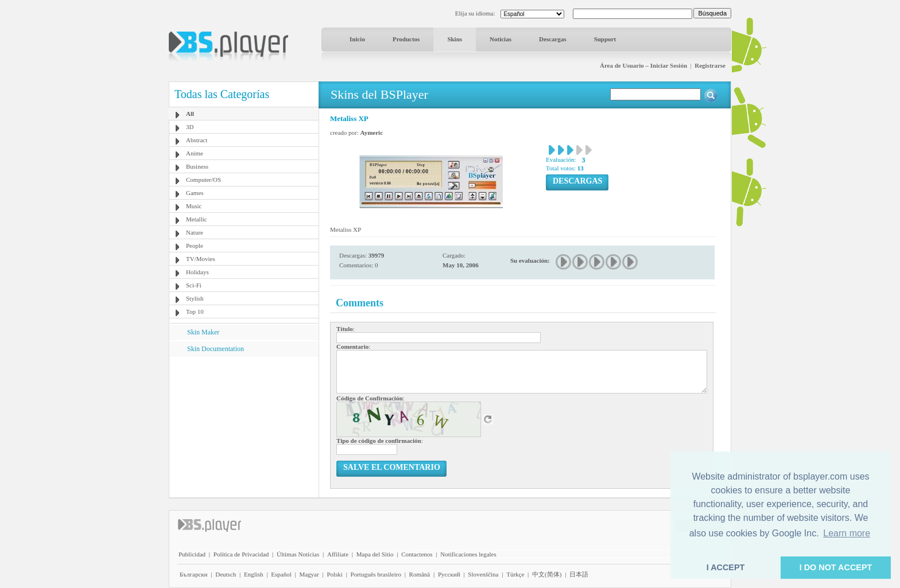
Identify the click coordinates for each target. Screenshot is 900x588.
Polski (335, 574)
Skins (455, 39)
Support (605, 39)
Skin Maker (203, 332)
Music (194, 206)
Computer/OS (203, 180)
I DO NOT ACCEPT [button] (836, 567)
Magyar (309, 574)
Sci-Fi (194, 285)
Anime (195, 153)
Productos (406, 39)
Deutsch (226, 574)
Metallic (197, 219)
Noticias (501, 39)
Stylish (195, 298)
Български (194, 574)
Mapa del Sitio (375, 554)
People (195, 246)
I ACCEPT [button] (726, 567)
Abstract (197, 140)
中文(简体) (547, 574)
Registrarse (710, 65)
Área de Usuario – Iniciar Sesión (643, 65)
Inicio (357, 39)
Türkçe (515, 574)
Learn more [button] (847, 533)
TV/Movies (201, 259)
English (254, 574)
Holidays (197, 272)
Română (420, 574)
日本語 (579, 574)
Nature (195, 232)
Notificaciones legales (468, 554)
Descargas (553, 39)
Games (195, 193)
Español (281, 574)
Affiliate (338, 554)
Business (197, 166)
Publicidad (192, 554)
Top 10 (195, 311)
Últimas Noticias (298, 554)
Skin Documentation (216, 349)
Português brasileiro (376, 574)
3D (190, 127)
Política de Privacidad (241, 554)
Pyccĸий (449, 574)
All (190, 114)
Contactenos (417, 554)
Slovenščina (483, 574)
